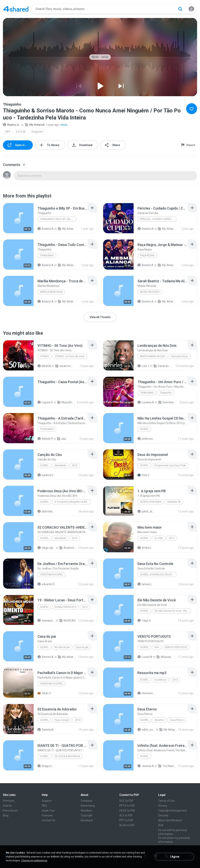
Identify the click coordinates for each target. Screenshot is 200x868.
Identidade (60, 465)
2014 (175, 680)
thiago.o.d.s (46, 766)
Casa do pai (82, 647)
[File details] (18, 218)
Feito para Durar (179, 356)
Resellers (86, 811)
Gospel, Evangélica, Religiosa (158, 575)
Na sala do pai (62, 647)
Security (163, 815)
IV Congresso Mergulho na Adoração (73, 502)
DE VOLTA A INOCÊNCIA (67, 756)
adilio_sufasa (146, 730)
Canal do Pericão (162, 366)
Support (47, 801)
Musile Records (150, 292)
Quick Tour (48, 811)
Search (7, 806)
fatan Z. (45, 693)
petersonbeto (146, 439)
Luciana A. (146, 402)
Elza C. (144, 475)
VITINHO (45, 356)
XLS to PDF (126, 815)
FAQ (44, 806)
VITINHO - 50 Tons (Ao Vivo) (70, 356)
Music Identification (170, 820)
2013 (172, 538)
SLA (161, 825)
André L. (145, 548)
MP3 (8, 132)
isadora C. (46, 475)
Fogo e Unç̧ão (62, 720)
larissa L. (145, 584)
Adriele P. (45, 439)
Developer (87, 820)
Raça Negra (147, 256)
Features (47, 815)
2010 (75, 465)
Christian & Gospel (51, 575)
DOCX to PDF (127, 811)
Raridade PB (174, 502)
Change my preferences (34, 861)
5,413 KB (21, 132)
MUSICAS (67, 621)
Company (87, 801)
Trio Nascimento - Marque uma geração (167, 766)
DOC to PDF (126, 801)
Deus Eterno (177, 720)
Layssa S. (45, 402)
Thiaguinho (47, 256)
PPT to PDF (126, 820)
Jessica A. (146, 766)
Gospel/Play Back (151, 502)
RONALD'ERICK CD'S (65, 607)
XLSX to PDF (127, 825)
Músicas (164, 657)
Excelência (160, 680)
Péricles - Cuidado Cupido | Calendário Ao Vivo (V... (158, 219)
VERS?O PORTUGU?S (176, 647)
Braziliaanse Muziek (153, 356)
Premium (9, 801)
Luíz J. (144, 366)
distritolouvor (46, 511)
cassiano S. (46, 621)
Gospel (144, 429)
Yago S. (144, 621)
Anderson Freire (68, 548)
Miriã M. (44, 366)
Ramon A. (46, 657)
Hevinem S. (146, 693)
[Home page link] (16, 9)
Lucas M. (145, 657)
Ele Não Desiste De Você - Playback (173, 611)
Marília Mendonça (51, 292)
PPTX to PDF (127, 806)
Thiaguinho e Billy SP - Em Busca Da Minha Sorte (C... (58, 219)
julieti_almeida (146, 511)
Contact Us (49, 820)
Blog (6, 815)
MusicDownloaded (66, 402)
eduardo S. (46, 584)
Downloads (167, 402)
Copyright (87, 815)
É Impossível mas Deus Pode (170, 465)
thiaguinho (37, 132)
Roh (157, 647)
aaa (62, 439)
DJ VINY (159, 538)
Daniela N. (46, 730)
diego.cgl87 (46, 548)
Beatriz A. (11, 125)
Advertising (88, 806)
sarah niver (64, 366)
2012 (85, 607)
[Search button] (180, 9)
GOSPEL (144, 538)
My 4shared (35, 125)
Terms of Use (167, 801)
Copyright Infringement (173, 811)
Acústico (159, 720)
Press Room (10, 811)
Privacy (163, 806)
